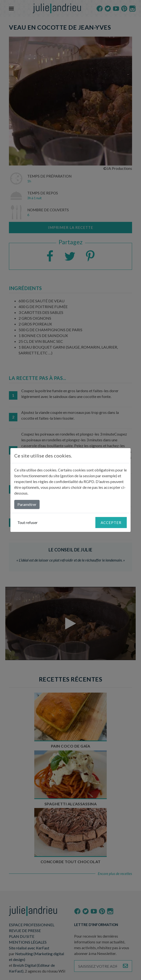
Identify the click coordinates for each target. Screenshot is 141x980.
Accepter (111, 523)
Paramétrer (27, 504)
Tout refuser (28, 522)
